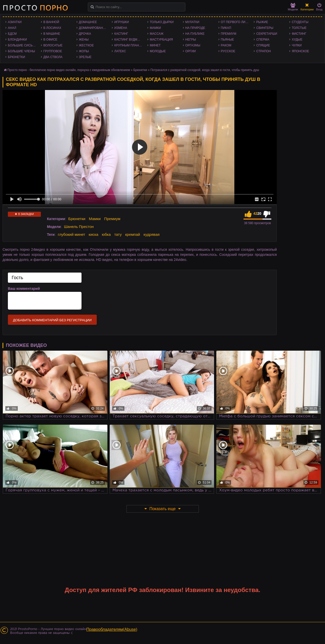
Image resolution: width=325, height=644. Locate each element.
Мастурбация (161, 40)
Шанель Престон (79, 227)
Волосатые (53, 45)
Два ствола (53, 57)
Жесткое (86, 45)
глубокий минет (72, 234)
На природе (195, 28)
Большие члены (21, 51)
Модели (293, 7)
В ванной (51, 22)
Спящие (263, 45)
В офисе (50, 40)
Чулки (297, 45)
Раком (226, 45)
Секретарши (267, 34)
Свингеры (265, 28)
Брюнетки (17, 57)
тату (118, 234)
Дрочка (85, 34)
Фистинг (299, 34)
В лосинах (52, 28)
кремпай (133, 234)
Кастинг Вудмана (129, 40)
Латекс (120, 51)
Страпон (263, 51)
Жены (84, 40)
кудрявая (151, 234)
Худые (297, 40)
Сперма (263, 40)
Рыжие (262, 22)
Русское (228, 51)
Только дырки (162, 22)
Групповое (53, 51)
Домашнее (88, 22)
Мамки (155, 28)
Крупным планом (129, 45)
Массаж (157, 34)
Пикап (226, 28)
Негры (191, 40)
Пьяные (227, 40)
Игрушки (121, 22)
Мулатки (192, 22)
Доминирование (93, 28)
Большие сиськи (22, 45)
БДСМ (12, 34)
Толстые (299, 28)
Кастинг (121, 34)
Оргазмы (193, 45)
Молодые (158, 51)
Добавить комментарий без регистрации (52, 320)
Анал (12, 28)
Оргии (191, 51)
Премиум (229, 34)
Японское (300, 51)
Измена (121, 28)
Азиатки (15, 22)
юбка (106, 234)
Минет (155, 45)
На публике (195, 34)
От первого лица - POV (236, 22)
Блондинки (17, 40)
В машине (52, 34)
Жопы (84, 51)
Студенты (300, 22)
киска (93, 234)
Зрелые (85, 57)
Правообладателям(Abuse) (112, 629)
